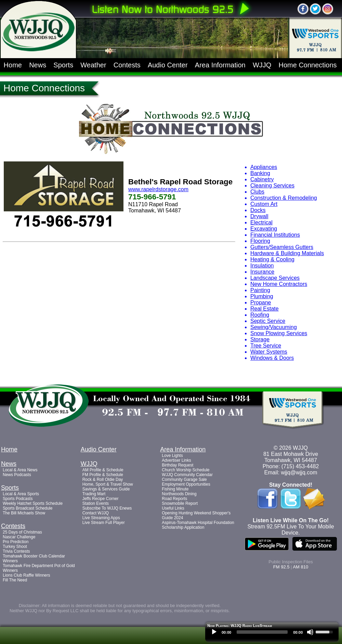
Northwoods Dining (179, 494)
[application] (272, 634)
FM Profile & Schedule (103, 475)
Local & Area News (20, 470)
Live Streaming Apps (101, 518)
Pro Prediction (16, 542)
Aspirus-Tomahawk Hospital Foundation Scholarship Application (198, 525)
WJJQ (262, 65)
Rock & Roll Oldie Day (103, 479)
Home (13, 65)
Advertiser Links (176, 460)
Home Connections (308, 65)
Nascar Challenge (19, 537)
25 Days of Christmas (22, 532)
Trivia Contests (16, 551)
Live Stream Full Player (104, 523)
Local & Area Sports (21, 494)
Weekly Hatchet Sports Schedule (33, 503)
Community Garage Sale (184, 479)
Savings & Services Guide (106, 489)
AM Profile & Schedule (103, 470)
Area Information (220, 65)
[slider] (262, 632)
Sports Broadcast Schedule (28, 508)
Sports (63, 65)
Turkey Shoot (15, 547)
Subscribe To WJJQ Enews (107, 508)
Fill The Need (15, 580)
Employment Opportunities (186, 484)
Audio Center (168, 65)
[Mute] (310, 632)
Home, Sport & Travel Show (108, 484)
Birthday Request (177, 465)
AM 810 (300, 567)
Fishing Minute (175, 489)
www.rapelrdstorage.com (158, 189)
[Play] (214, 632)
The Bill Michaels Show (24, 513)
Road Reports (174, 499)
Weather (93, 65)
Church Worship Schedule (186, 470)
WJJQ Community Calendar (187, 475)
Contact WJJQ (96, 513)
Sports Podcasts (18, 499)
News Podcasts (17, 475)
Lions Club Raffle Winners (27, 575)
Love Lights (172, 456)
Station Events (96, 503)
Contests (127, 65)
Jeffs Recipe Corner (101, 499)
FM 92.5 (281, 567)
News (38, 65)
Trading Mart (94, 494)
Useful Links (173, 508)
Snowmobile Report (180, 503)
